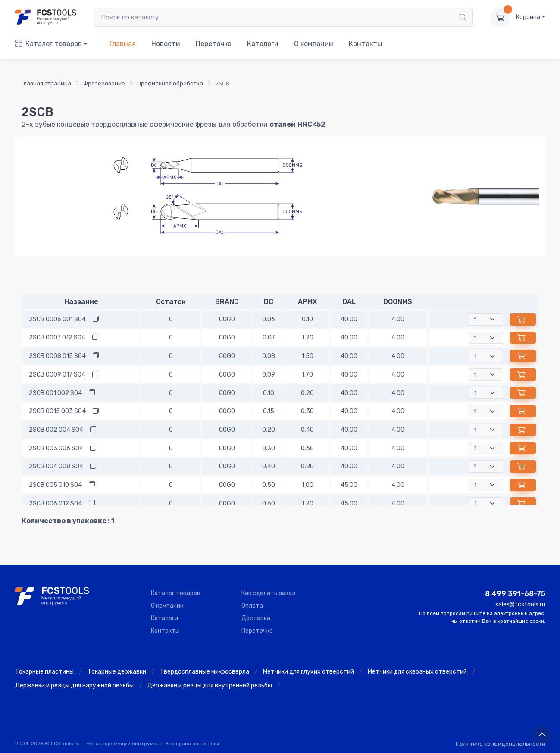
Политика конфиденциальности (501, 744)
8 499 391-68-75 (515, 593)
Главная (123, 44)
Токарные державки (117, 672)
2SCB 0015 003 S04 (57, 411)
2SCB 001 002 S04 (55, 393)
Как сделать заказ (268, 593)
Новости (166, 44)
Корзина (528, 17)
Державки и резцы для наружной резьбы (74, 686)
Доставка (256, 618)
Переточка (214, 44)
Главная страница (46, 83)
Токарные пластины (44, 672)
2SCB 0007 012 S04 (57, 337)
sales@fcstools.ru (520, 604)
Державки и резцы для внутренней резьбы (210, 686)
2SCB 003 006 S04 (56, 448)
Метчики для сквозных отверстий (417, 672)
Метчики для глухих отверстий (308, 672)
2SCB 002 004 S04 (56, 430)
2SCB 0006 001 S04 (57, 319)
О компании (314, 44)
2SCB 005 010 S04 (55, 485)
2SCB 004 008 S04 (56, 466)
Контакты (365, 44)
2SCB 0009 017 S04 (57, 375)
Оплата (252, 606)
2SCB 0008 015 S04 (57, 356)
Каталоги (263, 44)
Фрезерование (104, 83)
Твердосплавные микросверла (205, 672)
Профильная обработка (170, 83)
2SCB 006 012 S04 (55, 504)
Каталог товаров (48, 44)
